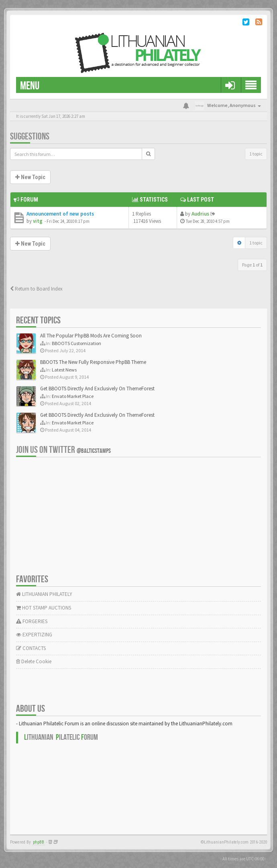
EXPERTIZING (34, 635)
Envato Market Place (73, 396)
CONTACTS (31, 648)
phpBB (39, 842)
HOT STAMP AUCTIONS (44, 608)
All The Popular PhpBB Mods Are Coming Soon (91, 336)
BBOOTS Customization (76, 343)
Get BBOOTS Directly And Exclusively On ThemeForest (97, 389)
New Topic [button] (30, 177)
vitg (38, 221)
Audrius (200, 214)
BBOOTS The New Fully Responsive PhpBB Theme (93, 362)
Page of (252, 265)
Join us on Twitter (63, 450)
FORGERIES (32, 621)
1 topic (256, 154)
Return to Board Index (36, 289)
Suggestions (30, 136)
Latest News (64, 370)
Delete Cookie (34, 661)
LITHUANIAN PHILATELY (44, 594)
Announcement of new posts (60, 214)
